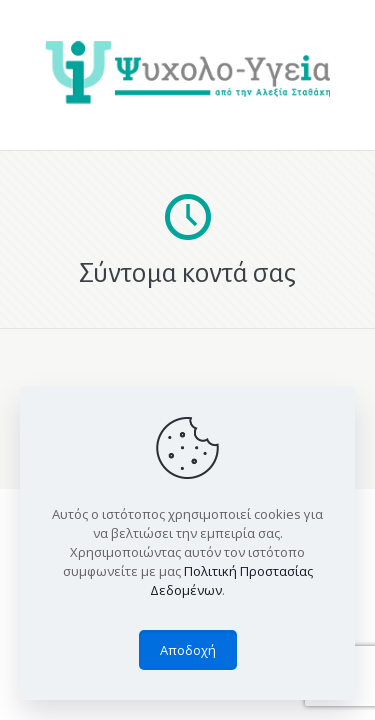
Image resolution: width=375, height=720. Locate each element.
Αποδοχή (188, 650)
